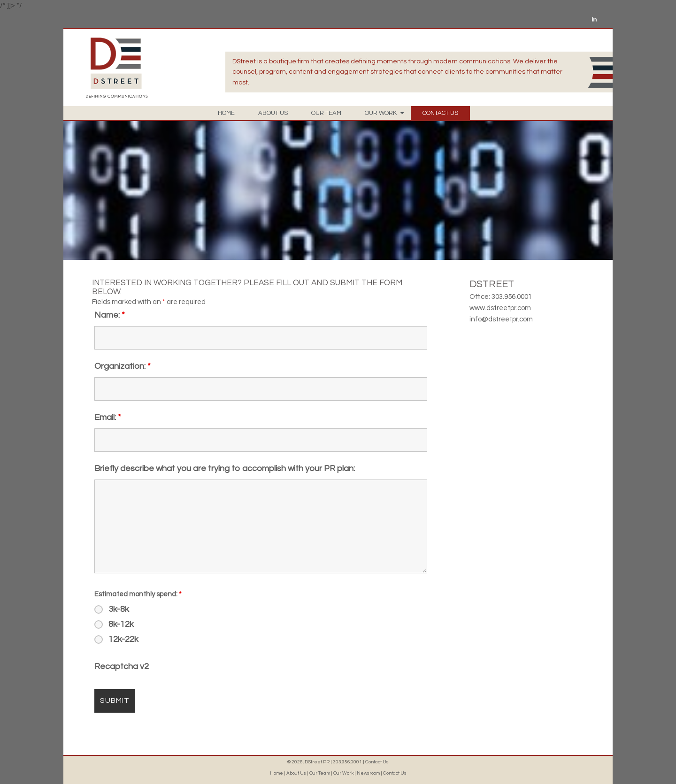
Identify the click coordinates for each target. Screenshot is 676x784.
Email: (108, 417)
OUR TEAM (326, 113)
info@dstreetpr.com (501, 319)
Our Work (343, 773)
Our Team (320, 773)
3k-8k (119, 609)
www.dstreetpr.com (500, 308)
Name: (110, 315)
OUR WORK (384, 113)
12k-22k (123, 639)
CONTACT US (440, 113)
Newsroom (368, 773)
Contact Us (377, 762)
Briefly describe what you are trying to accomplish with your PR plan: (225, 468)
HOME (226, 113)
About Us (296, 773)
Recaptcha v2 (122, 666)
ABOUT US (273, 113)
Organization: (123, 366)
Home (277, 773)
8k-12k (121, 624)
